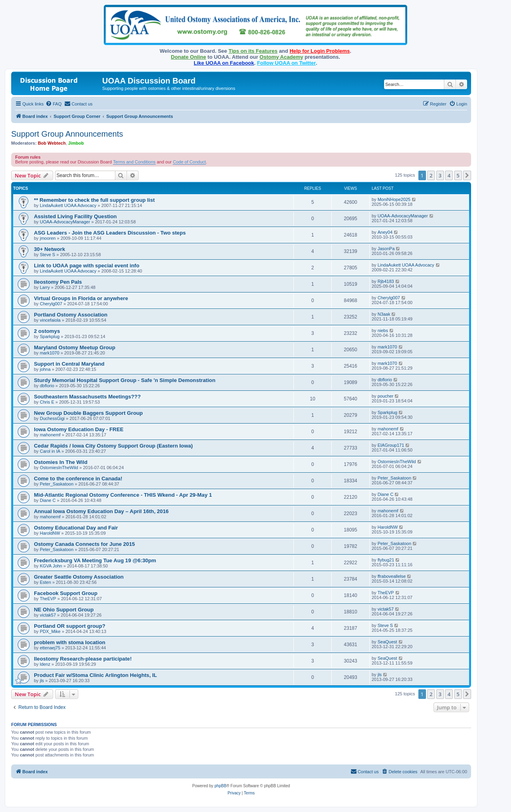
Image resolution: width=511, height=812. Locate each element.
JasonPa (386, 249)
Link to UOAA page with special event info (87, 266)
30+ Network (50, 249)
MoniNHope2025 (394, 199)
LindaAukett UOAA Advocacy (68, 205)
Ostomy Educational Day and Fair (76, 528)
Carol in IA (50, 451)
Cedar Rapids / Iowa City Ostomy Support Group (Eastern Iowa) (113, 446)
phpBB (220, 786)
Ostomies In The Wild (61, 462)
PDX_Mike (50, 631)
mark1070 (50, 353)
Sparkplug (50, 336)
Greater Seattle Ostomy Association (79, 577)
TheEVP (48, 599)
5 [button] (458, 175)
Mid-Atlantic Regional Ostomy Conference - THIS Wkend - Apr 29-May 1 (123, 495)
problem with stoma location (70, 642)
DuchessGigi (52, 418)
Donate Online (188, 57)
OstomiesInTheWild (59, 468)
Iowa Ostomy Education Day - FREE (79, 429)
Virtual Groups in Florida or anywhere (81, 298)
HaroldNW (50, 533)
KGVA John (51, 566)
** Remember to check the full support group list (94, 200)
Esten (46, 582)
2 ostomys (47, 331)
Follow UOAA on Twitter (286, 63)
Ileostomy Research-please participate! (83, 659)
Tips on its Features (253, 51)
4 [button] (449, 175)
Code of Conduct (189, 162)
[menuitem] (53, 104)
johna (45, 369)
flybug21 (386, 560)
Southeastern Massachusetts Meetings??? (87, 397)
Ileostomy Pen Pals (58, 282)
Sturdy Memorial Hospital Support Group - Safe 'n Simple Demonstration (125, 380)
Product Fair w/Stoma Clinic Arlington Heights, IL (95, 675)
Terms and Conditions (134, 162)
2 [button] (431, 175)
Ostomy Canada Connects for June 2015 (84, 544)
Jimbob (76, 143)
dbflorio (47, 386)
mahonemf (50, 435)
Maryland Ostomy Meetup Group (75, 347)
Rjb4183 (386, 281)
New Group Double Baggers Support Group (88, 413)
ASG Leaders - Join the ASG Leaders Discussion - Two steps (110, 233)
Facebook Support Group (66, 593)
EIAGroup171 (391, 445)
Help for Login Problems (320, 51)
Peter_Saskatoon (57, 484)
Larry (45, 287)
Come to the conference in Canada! (78, 479)
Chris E (47, 402)
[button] (467, 175)
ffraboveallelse (392, 576)
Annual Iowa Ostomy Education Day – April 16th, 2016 (101, 511)
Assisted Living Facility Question (75, 216)
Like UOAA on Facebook (224, 63)
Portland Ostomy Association (71, 315)
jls (42, 681)
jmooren (48, 238)
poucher (386, 396)
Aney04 (385, 232)
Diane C (48, 500)
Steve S (48, 255)
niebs (383, 330)
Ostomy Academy (281, 57)
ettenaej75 (50, 648)
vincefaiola (50, 320)
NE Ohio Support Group (64, 610)
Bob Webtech (52, 143)
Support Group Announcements (67, 134)
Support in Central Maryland (69, 364)
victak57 (48, 615)
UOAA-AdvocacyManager (65, 222)
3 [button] (440, 175)
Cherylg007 (51, 304)
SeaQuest (387, 642)
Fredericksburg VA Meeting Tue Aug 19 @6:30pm (95, 560)
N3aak (384, 314)
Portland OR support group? (70, 626)
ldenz (45, 664)
